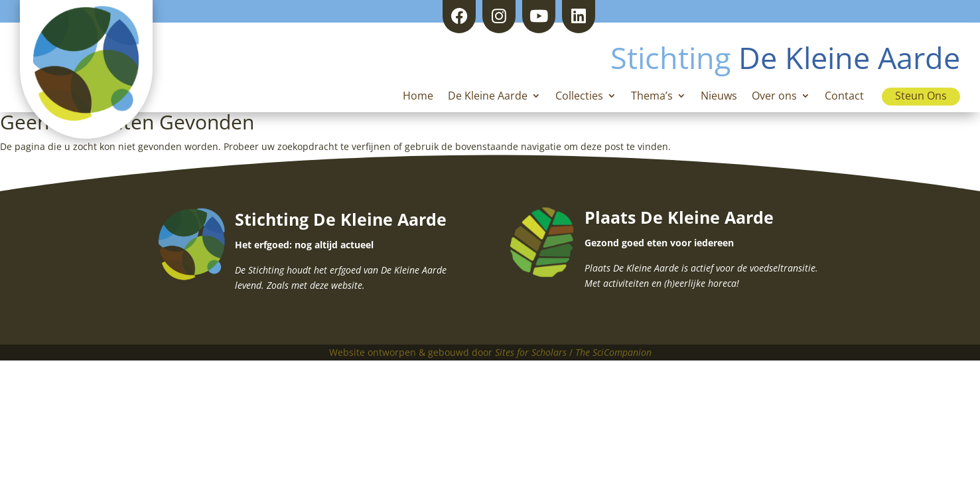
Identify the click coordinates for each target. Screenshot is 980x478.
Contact (844, 97)
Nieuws (719, 97)
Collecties (579, 97)
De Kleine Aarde (488, 97)
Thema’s (652, 97)
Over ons (774, 97)
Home (418, 97)
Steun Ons (921, 96)
